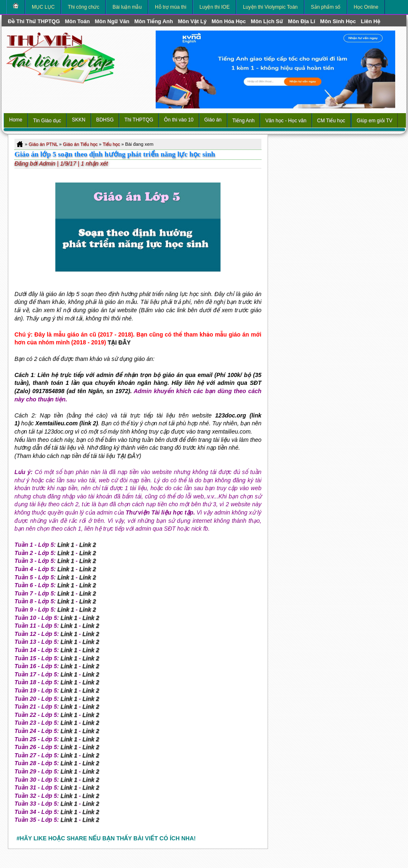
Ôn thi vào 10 (179, 120)
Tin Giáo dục (47, 121)
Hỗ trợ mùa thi (171, 7)
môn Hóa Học (229, 21)
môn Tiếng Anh (154, 21)
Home (16, 120)
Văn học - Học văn (286, 121)
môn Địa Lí (301, 21)
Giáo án (213, 120)
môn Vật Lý (192, 21)
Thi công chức (83, 7)
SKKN (79, 120)
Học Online (366, 7)
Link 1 (66, 545)
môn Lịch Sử (267, 21)
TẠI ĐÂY (119, 342)
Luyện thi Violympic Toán (270, 7)
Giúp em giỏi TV (375, 121)
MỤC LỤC (43, 7)
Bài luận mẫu (127, 7)
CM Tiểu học (331, 121)
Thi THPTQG (139, 120)
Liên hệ (371, 21)
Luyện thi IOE (215, 7)
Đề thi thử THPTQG (34, 21)
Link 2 (88, 545)
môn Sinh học (338, 21)
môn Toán (77, 21)
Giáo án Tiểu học (80, 144)
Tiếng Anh (244, 121)
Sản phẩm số (326, 7)
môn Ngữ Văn (112, 21)
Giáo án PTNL (43, 144)
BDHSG (105, 120)
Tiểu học (111, 144)
